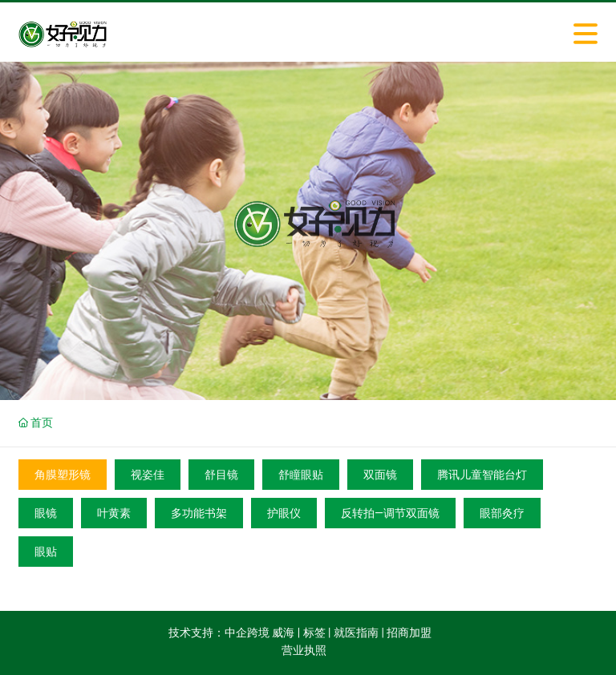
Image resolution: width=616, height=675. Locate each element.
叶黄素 (114, 513)
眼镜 (46, 513)
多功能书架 (199, 513)
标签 (314, 633)
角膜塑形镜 (63, 475)
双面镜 (380, 475)
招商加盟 (409, 633)
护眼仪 (284, 513)
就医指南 (356, 633)
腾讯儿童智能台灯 (482, 475)
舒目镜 (221, 475)
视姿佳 (148, 475)
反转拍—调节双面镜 (390, 513)
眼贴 (46, 552)
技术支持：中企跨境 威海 (231, 633)
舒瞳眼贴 (301, 475)
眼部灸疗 (502, 513)
